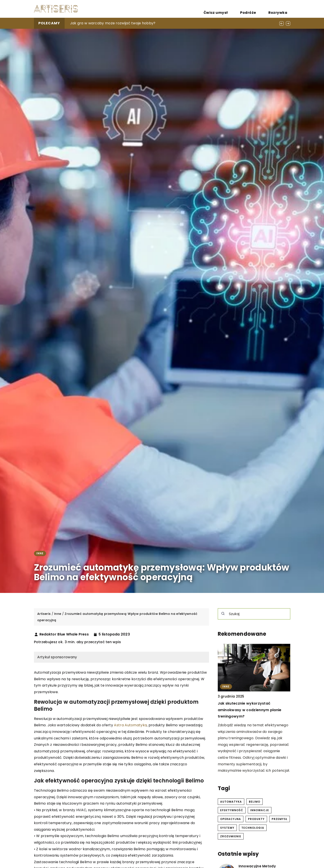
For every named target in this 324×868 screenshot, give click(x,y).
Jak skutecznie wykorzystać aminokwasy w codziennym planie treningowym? (250, 710)
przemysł (280, 819)
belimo (255, 802)
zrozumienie (231, 836)
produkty (256, 819)
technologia (253, 828)
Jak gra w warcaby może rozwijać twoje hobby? (113, 23)
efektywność (232, 810)
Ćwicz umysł (235, 9)
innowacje (260, 810)
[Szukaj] (223, 614)
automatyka (231, 802)
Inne (40, 553)
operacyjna (231, 819)
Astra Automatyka (130, 725)
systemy (227, 828)
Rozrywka (282, 9)
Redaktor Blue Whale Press (64, 634)
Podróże (260, 9)
